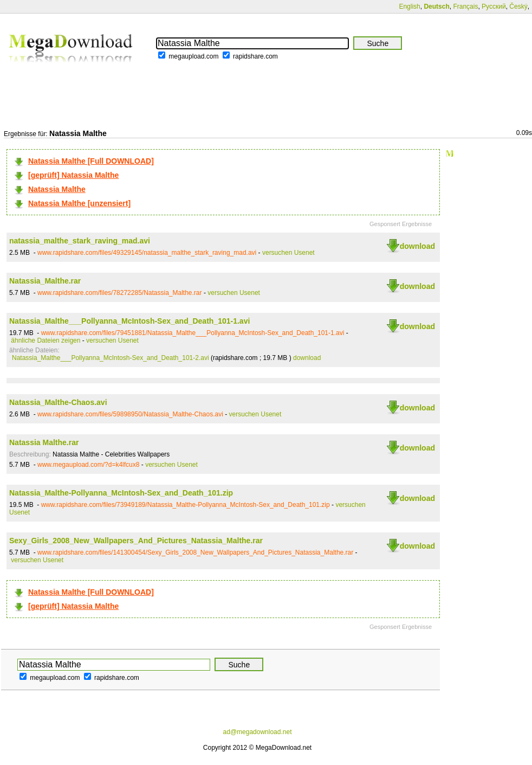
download (417, 246)
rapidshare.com (255, 56)
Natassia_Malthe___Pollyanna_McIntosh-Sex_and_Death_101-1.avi (129, 321)
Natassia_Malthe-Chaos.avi (58, 402)
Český (518, 7)
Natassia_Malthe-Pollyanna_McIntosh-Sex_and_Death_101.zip (121, 493)
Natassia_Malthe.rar (45, 281)
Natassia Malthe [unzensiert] (79, 203)
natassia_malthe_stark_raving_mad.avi (80, 241)
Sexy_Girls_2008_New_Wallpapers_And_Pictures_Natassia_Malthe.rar (136, 541)
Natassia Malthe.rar (44, 442)
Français (465, 7)
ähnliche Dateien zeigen (46, 340)
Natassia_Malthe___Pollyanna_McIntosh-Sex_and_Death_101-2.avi (111, 358)
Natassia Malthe (57, 189)
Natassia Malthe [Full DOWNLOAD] (91, 161)
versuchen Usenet (288, 253)
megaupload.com (193, 56)
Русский (494, 7)
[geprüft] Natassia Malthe (73, 175)
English (409, 7)
